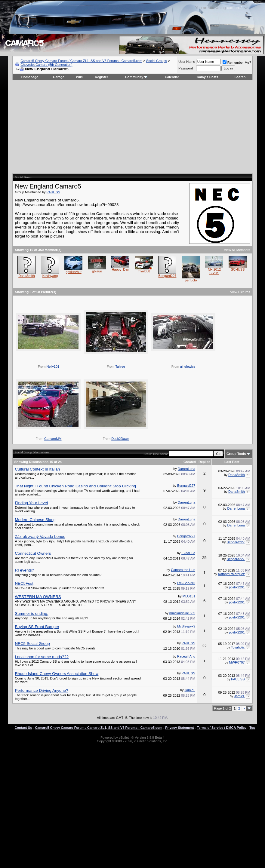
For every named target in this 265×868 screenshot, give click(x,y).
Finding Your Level (31, 503)
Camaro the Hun (183, 570)
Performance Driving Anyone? (41, 690)
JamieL (190, 690)
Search (240, 77)
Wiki (79, 77)
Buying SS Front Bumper (37, 627)
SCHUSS (238, 269)
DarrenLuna (186, 469)
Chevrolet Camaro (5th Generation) (46, 65)
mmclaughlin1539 (182, 613)
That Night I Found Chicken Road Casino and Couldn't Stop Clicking (75, 486)
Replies (204, 462)
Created (190, 462)
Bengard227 (167, 276)
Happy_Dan (120, 269)
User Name (187, 62)
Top (252, 728)
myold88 (144, 271)
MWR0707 (237, 662)
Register (101, 77)
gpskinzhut (74, 272)
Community (136, 77)
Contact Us (23, 728)
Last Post (232, 462)
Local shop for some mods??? (42, 657)
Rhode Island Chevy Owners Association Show (57, 674)
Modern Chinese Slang (35, 520)
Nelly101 (53, 367)
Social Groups (157, 61)
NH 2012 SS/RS (214, 271)
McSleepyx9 (186, 626)
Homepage (30, 77)
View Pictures (240, 292)
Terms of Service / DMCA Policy (222, 728)
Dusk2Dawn (120, 439)
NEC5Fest (24, 583)
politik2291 (237, 587)
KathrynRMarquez (231, 574)
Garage (59, 77)
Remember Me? (237, 63)
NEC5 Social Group (32, 644)
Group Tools (236, 454)
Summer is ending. (31, 613)
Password (186, 68)
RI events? (24, 570)
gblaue (97, 271)
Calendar (172, 77)
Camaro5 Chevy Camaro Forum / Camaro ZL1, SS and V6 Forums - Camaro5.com (81, 61)
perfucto (191, 280)
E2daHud (188, 553)
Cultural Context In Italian (37, 469)
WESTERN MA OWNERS (38, 597)
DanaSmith (26, 276)
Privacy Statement (179, 728)
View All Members (237, 250)
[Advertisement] (133, 127)
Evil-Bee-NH (186, 583)
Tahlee (120, 367)
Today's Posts (207, 77)
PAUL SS (53, 192)
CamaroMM (53, 439)
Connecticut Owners (33, 553)
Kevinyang (50, 276)
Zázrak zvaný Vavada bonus (40, 537)
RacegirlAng (186, 656)
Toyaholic (238, 647)
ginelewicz (188, 367)
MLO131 (189, 596)
